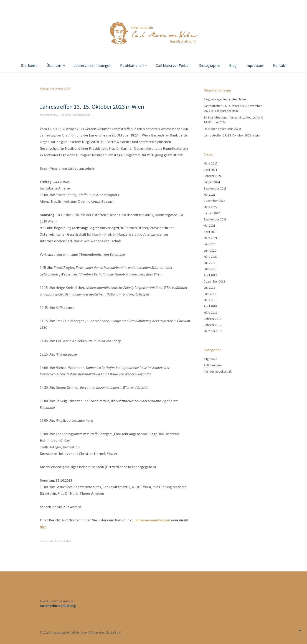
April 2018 (210, 306)
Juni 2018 (210, 294)
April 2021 (210, 232)
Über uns (54, 66)
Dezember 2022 (214, 201)
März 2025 (211, 163)
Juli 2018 (209, 288)
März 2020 (211, 257)
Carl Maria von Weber (173, 66)
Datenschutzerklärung (58, 606)
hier (43, 527)
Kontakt (280, 66)
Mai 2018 (209, 300)
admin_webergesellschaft (78, 115)
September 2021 (215, 219)
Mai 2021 (209, 225)
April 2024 (210, 170)
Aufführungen (213, 365)
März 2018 (211, 313)
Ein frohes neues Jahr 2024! (222, 129)
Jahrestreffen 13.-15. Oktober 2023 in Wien (92, 107)
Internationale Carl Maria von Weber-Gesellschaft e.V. (86, 632)
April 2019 (210, 275)
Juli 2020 (209, 244)
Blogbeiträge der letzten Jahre (225, 99)
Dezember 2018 (214, 281)
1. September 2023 (49, 115)
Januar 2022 (212, 213)
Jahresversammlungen (93, 66)
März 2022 (211, 207)
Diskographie (209, 66)
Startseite (29, 66)
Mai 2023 (209, 194)
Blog (233, 66)
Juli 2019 (209, 263)
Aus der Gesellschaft (61, 541)
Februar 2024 (213, 176)
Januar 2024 (212, 182)
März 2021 (211, 238)
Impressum (255, 66)
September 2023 (215, 188)
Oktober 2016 (213, 331)
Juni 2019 (210, 269)
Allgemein (210, 359)
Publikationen (132, 66)
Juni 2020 (210, 250)
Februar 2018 (213, 319)
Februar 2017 (213, 325)
